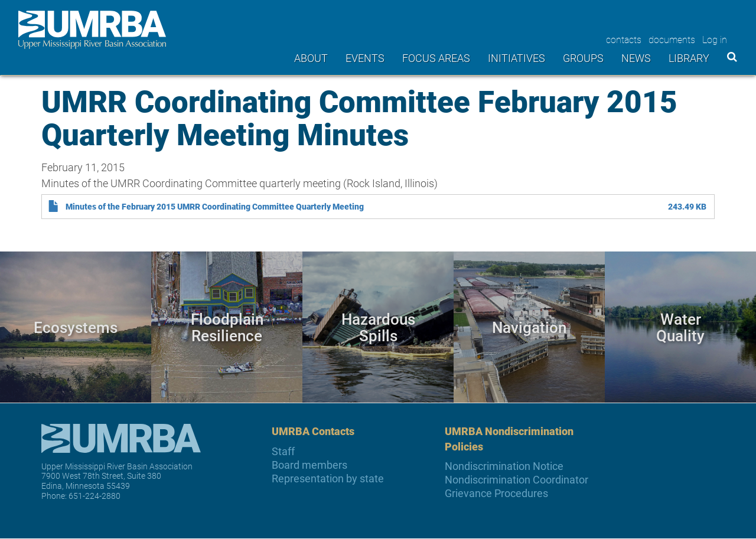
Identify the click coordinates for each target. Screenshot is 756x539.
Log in (715, 39)
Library (689, 58)
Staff (283, 451)
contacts (624, 39)
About (311, 58)
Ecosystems (76, 327)
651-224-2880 (94, 496)
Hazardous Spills (378, 327)
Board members (309, 465)
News (636, 58)
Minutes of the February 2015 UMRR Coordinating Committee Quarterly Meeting (215, 207)
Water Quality (680, 327)
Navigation (529, 327)
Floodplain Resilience (227, 327)
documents (672, 39)
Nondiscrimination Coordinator (517, 480)
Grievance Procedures (496, 493)
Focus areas (436, 58)
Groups (583, 58)
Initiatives (517, 58)
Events (365, 58)
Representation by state (328, 478)
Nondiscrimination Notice (504, 466)
